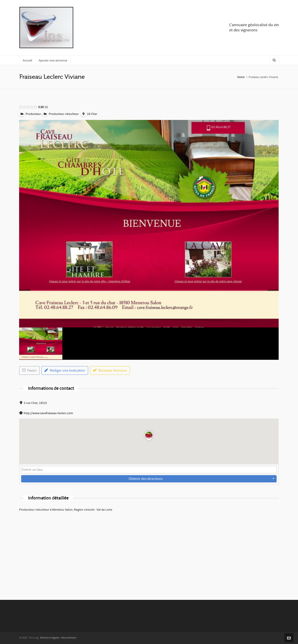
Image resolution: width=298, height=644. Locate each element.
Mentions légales (50, 638)
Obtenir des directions (146, 479)
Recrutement (69, 638)
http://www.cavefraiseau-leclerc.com (48, 413)
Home (241, 77)
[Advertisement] (149, 550)
